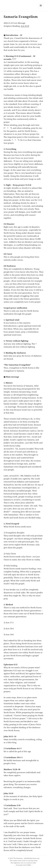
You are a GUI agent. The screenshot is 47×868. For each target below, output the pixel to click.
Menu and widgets (41, 8)
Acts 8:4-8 (25, 26)
